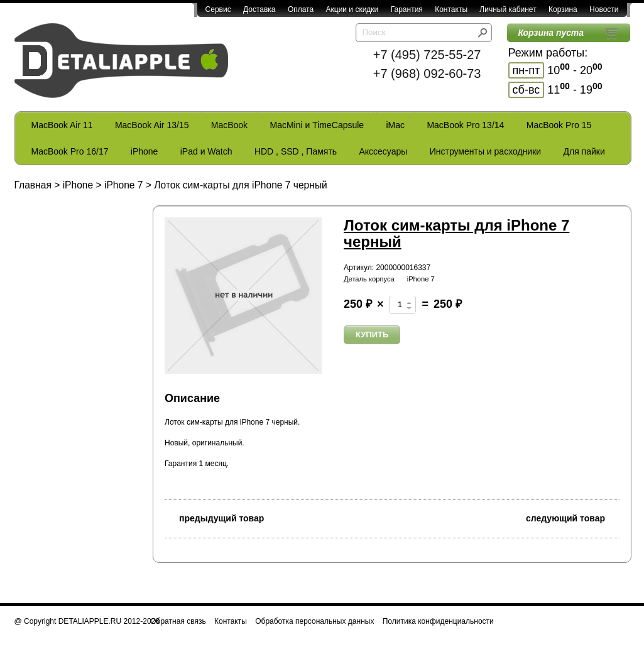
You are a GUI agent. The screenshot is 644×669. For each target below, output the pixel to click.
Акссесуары (383, 151)
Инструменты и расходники (485, 151)
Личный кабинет (508, 9)
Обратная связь (178, 621)
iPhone (145, 151)
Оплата (301, 9)
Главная (33, 185)
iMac (396, 125)
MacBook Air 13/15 (152, 125)
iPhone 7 (124, 185)
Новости (604, 9)
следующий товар (573, 517)
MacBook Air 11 (62, 125)
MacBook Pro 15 (559, 125)
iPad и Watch (206, 151)
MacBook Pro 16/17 (70, 151)
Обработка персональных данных (314, 621)
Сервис (218, 9)
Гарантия (407, 9)
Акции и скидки (352, 9)
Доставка (259, 9)
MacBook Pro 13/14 (465, 125)
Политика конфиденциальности (438, 621)
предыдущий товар (214, 517)
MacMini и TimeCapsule (317, 125)
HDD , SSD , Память (296, 151)
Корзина (563, 9)
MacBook (229, 125)
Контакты (451, 9)
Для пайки (584, 151)
